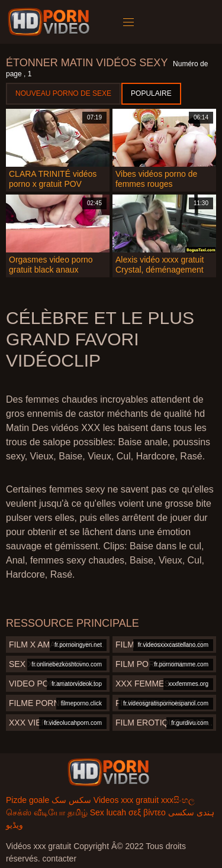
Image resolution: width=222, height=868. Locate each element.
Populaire (151, 93)
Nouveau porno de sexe (63, 93)
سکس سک (71, 800)
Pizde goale (28, 800)
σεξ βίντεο (147, 812)
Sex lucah (108, 812)
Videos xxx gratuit (126, 800)
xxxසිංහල (178, 800)
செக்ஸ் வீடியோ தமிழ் (47, 812)
